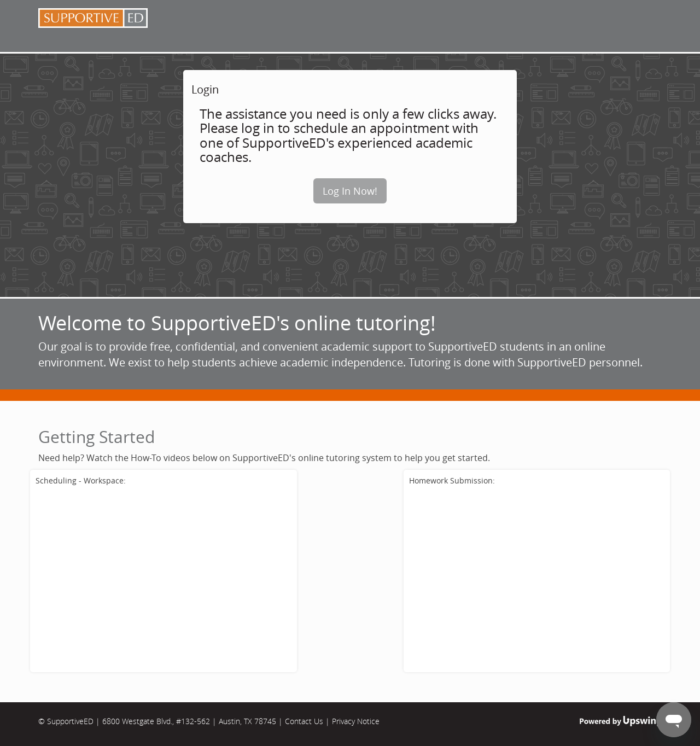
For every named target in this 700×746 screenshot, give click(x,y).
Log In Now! (350, 191)
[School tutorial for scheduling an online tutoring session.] (164, 578)
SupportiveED (70, 721)
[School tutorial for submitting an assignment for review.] (537, 578)
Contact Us (304, 721)
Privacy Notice (356, 721)
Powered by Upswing (621, 721)
